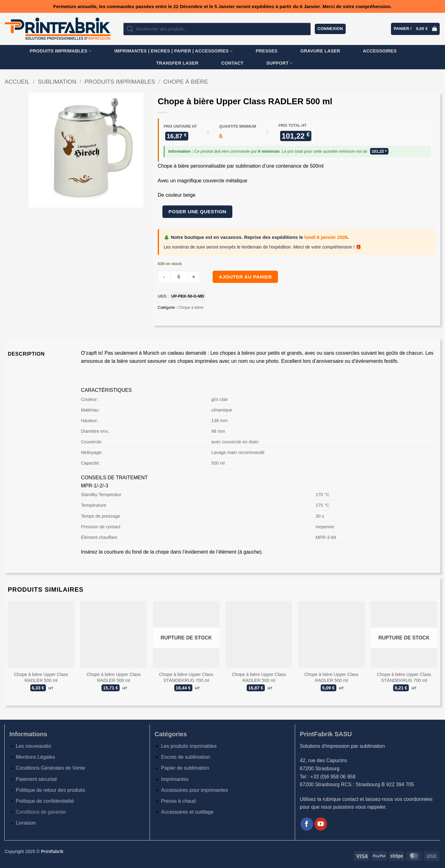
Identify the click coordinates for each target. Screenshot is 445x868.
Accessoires (380, 51)
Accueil (17, 82)
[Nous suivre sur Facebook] (307, 824)
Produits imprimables (61, 51)
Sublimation (57, 82)
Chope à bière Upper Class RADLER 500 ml (41, 677)
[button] (330, 29)
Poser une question (198, 212)
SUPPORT (280, 63)
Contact (232, 63)
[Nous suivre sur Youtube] (321, 824)
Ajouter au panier (245, 277)
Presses (267, 51)
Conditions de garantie (41, 812)
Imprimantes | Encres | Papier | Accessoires (173, 51)
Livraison (26, 823)
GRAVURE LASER (320, 51)
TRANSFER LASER (177, 63)
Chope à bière (186, 82)
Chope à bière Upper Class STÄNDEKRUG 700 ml (186, 677)
